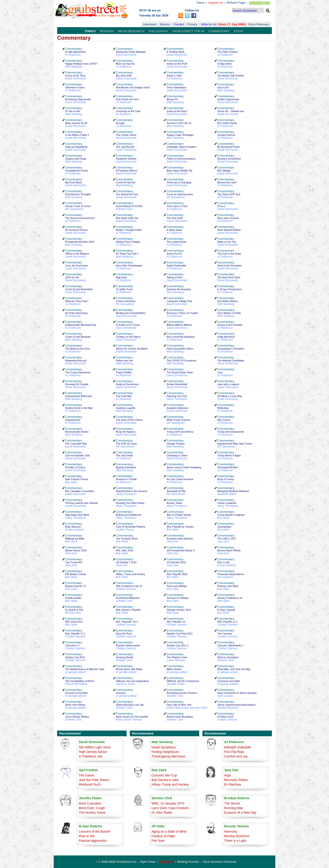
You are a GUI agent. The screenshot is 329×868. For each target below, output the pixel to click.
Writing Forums (188, 862)
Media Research (131, 31)
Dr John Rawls (162, 813)
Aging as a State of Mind (169, 831)
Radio (239, 31)
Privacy (192, 24)
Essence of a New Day (240, 813)
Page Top (167, 862)
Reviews (107, 31)
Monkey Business (237, 836)
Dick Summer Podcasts (220, 862)
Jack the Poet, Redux (94, 780)
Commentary (219, 31)
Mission (165, 24)
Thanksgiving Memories (168, 756)
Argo (228, 775)
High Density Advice (93, 752)
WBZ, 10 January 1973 (168, 803)
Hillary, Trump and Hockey (170, 784)
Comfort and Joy (236, 756)
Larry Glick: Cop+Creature (170, 808)
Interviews (150, 24)
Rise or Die (87, 836)
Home (201, 3)
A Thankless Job (90, 756)
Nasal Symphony (164, 747)
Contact (179, 24)
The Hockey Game (92, 813)
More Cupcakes (90, 803)
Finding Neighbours (165, 752)
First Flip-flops (234, 752)
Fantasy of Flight (163, 836)
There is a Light (235, 841)
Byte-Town (148, 862)
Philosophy (158, 31)
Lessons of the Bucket (95, 831)
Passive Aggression (93, 841)
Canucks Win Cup (164, 775)
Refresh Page (236, 3)
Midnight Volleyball (237, 747)
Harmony (231, 831)
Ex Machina (232, 784)
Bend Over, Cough (92, 808)
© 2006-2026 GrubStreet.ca (117, 862)
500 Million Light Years (95, 747)
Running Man (234, 808)
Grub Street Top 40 (188, 31)
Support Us (216, 3)
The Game (86, 775)
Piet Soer (158, 841)
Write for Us (209, 24)
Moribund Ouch (90, 784)
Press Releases (259, 24)
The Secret (232, 803)
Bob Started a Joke (165, 780)
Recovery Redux (236, 780)
